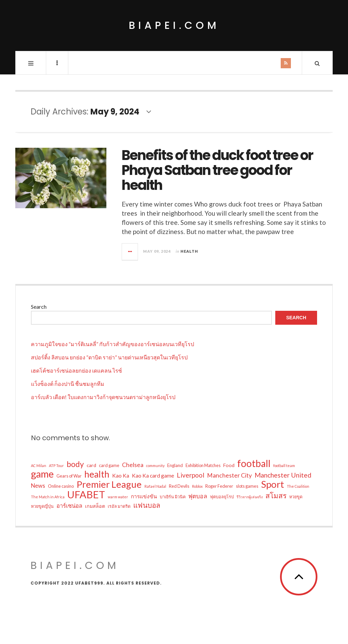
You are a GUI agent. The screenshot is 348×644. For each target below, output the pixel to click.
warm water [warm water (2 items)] (118, 497)
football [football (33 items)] (254, 463)
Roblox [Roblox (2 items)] (197, 486)
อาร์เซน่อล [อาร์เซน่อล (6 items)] (69, 506)
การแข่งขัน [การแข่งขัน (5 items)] (144, 496)
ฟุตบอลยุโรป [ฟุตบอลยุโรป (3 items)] (222, 497)
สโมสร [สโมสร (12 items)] (276, 496)
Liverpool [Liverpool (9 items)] (190, 475)
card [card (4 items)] (91, 465)
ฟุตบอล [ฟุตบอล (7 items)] (198, 496)
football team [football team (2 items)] (284, 466)
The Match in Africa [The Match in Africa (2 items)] (48, 497)
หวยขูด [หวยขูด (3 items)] (296, 497)
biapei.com (174, 25)
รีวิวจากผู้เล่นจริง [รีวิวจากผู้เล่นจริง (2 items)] (250, 497)
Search (39, 307)
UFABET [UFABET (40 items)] (86, 495)
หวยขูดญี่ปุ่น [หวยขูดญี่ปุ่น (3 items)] (42, 506)
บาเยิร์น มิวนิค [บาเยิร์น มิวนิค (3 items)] (173, 497)
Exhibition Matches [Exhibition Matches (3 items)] (203, 466)
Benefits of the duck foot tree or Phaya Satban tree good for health (217, 170)
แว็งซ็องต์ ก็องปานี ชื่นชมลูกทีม (68, 384)
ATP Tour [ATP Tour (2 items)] (56, 466)
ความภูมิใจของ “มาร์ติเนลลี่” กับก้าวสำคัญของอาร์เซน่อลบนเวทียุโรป (112, 344)
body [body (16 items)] (75, 464)
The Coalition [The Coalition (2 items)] (298, 486)
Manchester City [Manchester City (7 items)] (229, 475)
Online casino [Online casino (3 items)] (61, 486)
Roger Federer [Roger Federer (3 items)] (219, 486)
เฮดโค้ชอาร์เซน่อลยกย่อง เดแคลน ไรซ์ (76, 370)
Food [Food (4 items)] (229, 465)
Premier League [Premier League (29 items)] (109, 484)
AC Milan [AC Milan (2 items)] (39, 466)
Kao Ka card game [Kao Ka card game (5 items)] (153, 476)
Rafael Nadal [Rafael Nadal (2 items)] (155, 486)
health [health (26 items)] (97, 474)
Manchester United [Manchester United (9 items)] (283, 475)
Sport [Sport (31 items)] (273, 484)
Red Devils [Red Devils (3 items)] (179, 486)
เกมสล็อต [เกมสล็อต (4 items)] (95, 506)
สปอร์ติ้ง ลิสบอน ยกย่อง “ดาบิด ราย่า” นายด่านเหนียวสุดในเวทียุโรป (109, 357)
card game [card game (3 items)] (109, 466)
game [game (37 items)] (42, 474)
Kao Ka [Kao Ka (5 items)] (121, 476)
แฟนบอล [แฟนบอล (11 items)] (147, 505)
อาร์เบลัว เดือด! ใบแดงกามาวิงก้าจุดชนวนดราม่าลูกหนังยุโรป (103, 397)
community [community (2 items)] (155, 466)
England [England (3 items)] (175, 466)
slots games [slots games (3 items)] (247, 486)
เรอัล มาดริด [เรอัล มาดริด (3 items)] (119, 506)
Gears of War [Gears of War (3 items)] (69, 476)
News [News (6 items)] (38, 486)
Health (189, 251)
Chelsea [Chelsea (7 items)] (133, 465)
